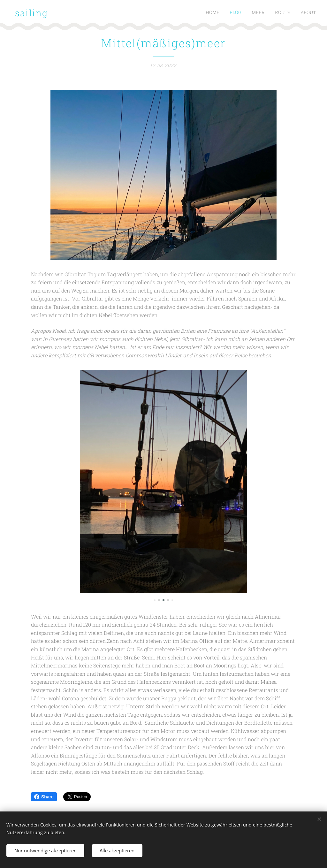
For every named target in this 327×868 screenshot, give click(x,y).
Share (44, 797)
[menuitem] (277, 13)
